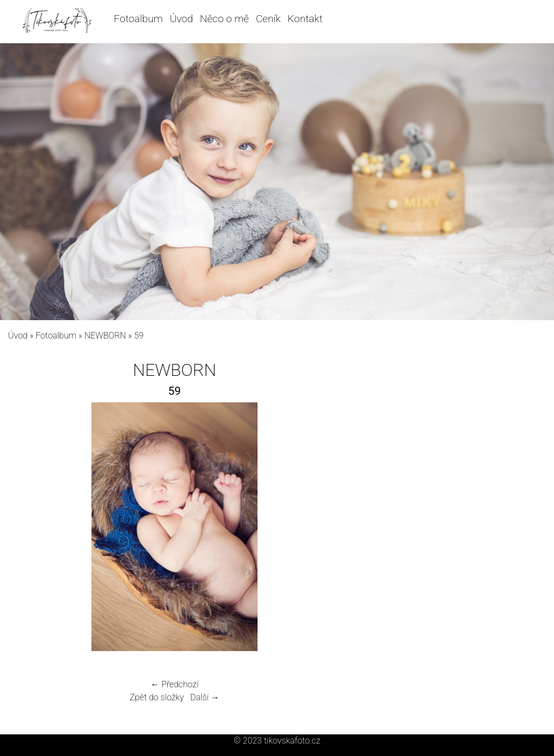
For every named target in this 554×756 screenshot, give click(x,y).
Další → (205, 697)
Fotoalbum (138, 19)
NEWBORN (105, 336)
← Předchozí (174, 684)
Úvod (182, 19)
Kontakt (305, 19)
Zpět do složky (157, 697)
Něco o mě (225, 19)
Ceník (268, 19)
